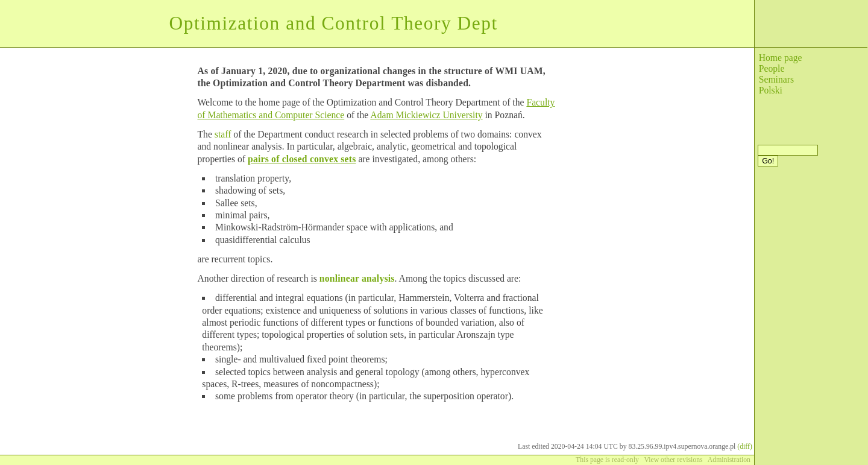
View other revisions (673, 460)
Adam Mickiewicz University (426, 115)
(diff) (745, 447)
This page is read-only (607, 460)
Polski (771, 90)
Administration (729, 460)
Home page (781, 58)
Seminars (776, 79)
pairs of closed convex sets (302, 159)
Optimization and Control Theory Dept (333, 23)
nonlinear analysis (357, 278)
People (772, 68)
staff (223, 134)
